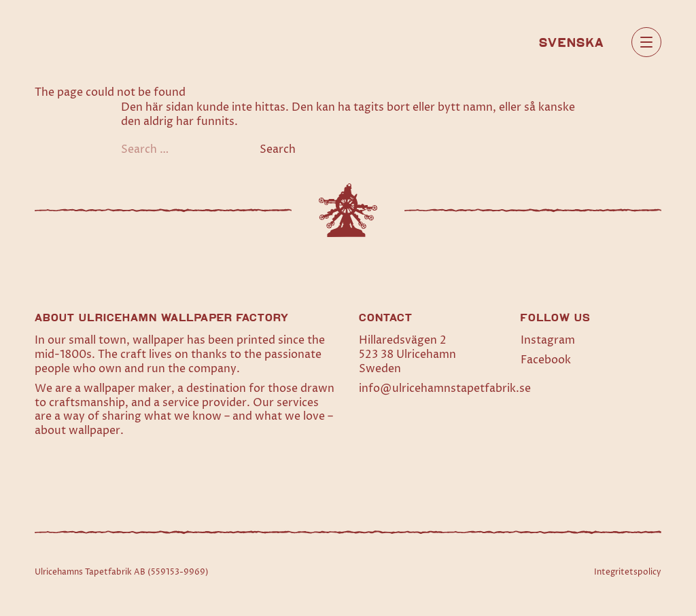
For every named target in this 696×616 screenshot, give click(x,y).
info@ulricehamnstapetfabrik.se (445, 388)
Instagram (548, 340)
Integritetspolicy (628, 572)
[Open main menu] (646, 42)
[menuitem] (572, 41)
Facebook (546, 360)
